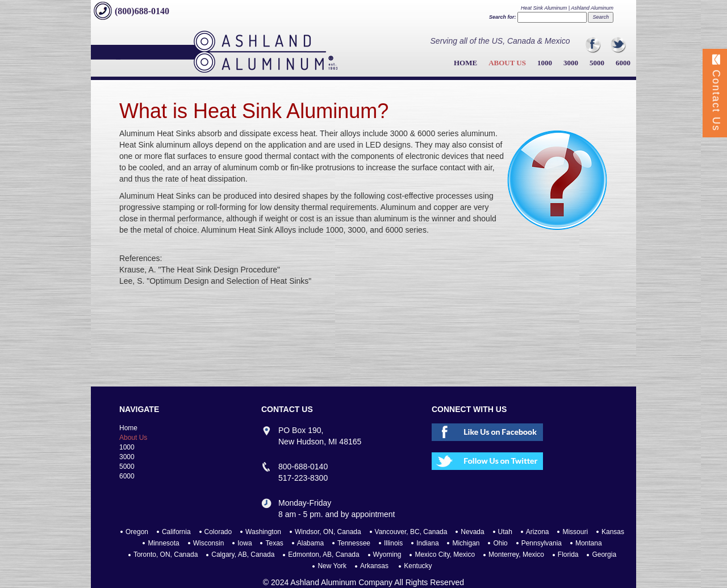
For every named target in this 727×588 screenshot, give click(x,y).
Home (465, 63)
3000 (571, 63)
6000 (623, 63)
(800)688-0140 (142, 11)
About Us (507, 63)
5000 (597, 63)
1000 (545, 63)
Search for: (503, 17)
